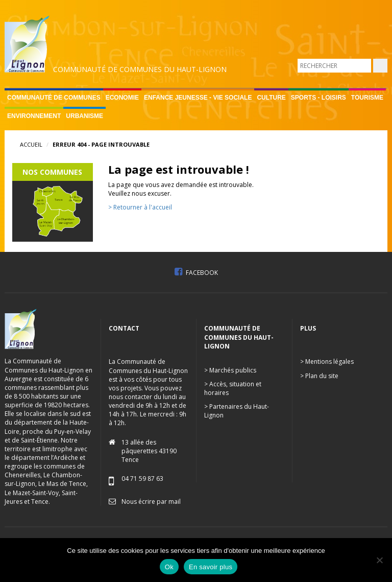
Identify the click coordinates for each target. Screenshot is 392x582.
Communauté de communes (54, 98)
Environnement (34, 116)
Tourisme (367, 98)
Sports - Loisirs (318, 98)
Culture (271, 98)
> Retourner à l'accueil (140, 207)
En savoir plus (211, 567)
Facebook (196, 273)
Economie (122, 98)
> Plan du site (319, 376)
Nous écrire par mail (151, 502)
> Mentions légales (327, 362)
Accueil (31, 144)
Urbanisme (84, 116)
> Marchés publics (230, 370)
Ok (169, 567)
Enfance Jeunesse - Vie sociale (198, 98)
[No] (379, 560)
